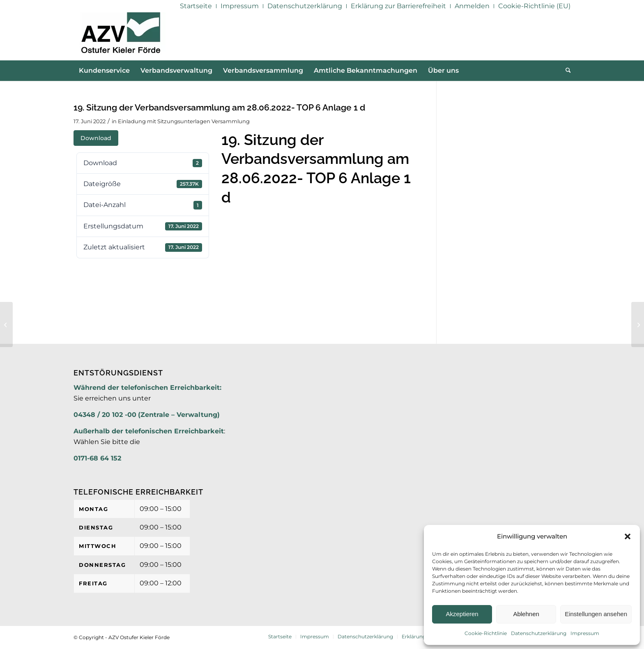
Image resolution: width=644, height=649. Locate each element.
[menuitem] (196, 6)
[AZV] (121, 36)
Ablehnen (526, 614)
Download (96, 138)
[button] (628, 536)
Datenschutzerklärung (539, 633)
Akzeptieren (462, 614)
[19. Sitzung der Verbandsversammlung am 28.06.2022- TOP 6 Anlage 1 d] (6, 324)
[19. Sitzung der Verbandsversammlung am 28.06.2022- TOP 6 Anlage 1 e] (638, 324)
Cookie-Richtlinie (486, 633)
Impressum (585, 633)
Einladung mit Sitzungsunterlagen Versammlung (184, 121)
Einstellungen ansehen (596, 614)
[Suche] (566, 71)
